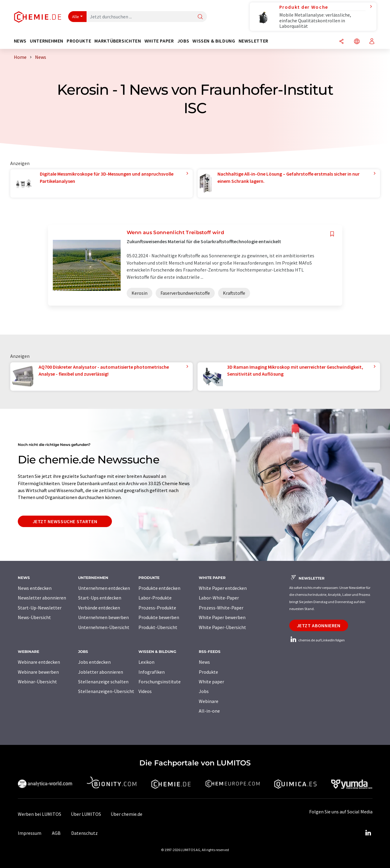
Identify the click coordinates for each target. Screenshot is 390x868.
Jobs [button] (183, 41)
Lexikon (146, 662)
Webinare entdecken (39, 662)
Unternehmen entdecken (104, 588)
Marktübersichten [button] (118, 41)
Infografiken (152, 672)
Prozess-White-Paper (221, 608)
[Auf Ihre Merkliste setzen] (332, 234)
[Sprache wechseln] (357, 42)
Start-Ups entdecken (100, 598)
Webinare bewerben (38, 672)
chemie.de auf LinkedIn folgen (317, 640)
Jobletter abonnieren (101, 672)
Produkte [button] (79, 41)
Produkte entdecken (159, 588)
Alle (76, 17)
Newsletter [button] (254, 41)
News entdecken (35, 588)
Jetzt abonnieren (319, 625)
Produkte (208, 672)
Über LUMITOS (86, 814)
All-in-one (209, 711)
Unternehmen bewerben (103, 617)
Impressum (30, 833)
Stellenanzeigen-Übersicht (106, 691)
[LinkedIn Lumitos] (368, 833)
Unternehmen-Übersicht (104, 627)
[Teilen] (341, 42)
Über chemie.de (127, 814)
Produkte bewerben (159, 617)
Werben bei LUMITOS (40, 814)
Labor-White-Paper (219, 598)
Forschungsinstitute (160, 682)
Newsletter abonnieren (42, 598)
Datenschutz (84, 833)
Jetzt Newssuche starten (65, 521)
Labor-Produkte (155, 598)
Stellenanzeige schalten (103, 682)
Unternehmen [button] (47, 41)
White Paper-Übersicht (222, 627)
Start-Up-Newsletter (40, 608)
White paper (211, 682)
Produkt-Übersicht (158, 627)
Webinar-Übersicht (37, 682)
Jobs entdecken (94, 662)
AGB (56, 833)
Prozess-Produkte (157, 608)
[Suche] (200, 17)
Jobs (204, 691)
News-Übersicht (34, 617)
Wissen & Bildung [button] (214, 41)
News (204, 662)
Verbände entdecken (99, 608)
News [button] (20, 41)
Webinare (209, 701)
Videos (145, 691)
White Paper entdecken (223, 588)
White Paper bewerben (222, 617)
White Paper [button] (159, 41)
